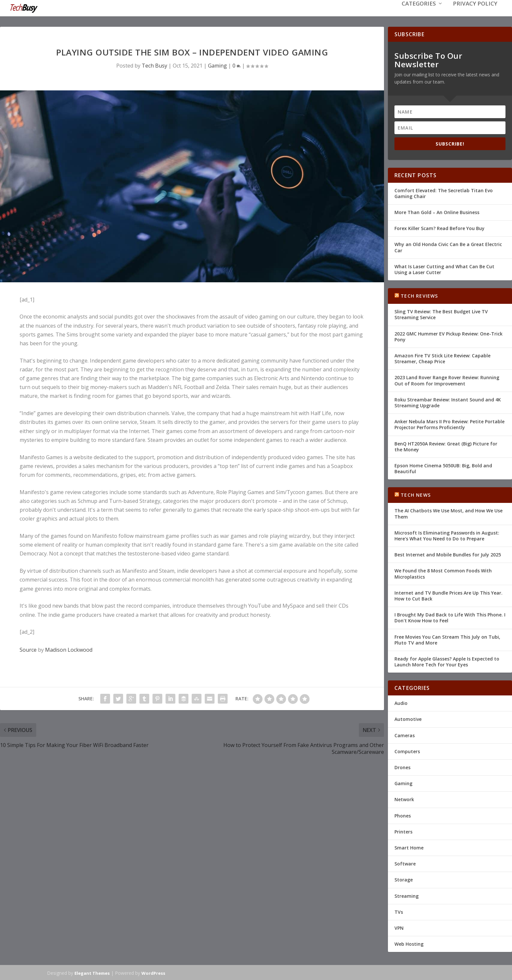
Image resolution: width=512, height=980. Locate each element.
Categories (419, 14)
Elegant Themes (92, 972)
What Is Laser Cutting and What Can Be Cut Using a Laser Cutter (444, 269)
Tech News (416, 494)
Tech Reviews (419, 295)
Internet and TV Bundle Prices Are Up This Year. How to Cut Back (448, 595)
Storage (404, 879)
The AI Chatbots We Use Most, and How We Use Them (448, 513)
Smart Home (409, 847)
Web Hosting (409, 943)
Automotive (408, 718)
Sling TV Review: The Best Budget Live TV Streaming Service (441, 314)
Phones (403, 815)
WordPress (153, 972)
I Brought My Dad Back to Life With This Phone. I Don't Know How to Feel (450, 617)
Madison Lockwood (69, 649)
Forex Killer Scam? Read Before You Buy (440, 228)
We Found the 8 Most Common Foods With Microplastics (443, 573)
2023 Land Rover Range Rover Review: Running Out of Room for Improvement (447, 380)
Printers (403, 831)
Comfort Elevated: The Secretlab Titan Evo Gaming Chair (444, 193)
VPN (399, 927)
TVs (399, 911)
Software (405, 863)
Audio (401, 702)
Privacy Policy (475, 14)
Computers (407, 751)
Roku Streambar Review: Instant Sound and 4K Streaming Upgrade (448, 402)
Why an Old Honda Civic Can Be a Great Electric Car (448, 247)
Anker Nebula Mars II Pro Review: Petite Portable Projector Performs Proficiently (449, 424)
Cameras (405, 735)
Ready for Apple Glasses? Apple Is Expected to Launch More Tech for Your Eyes (447, 661)
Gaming (217, 65)
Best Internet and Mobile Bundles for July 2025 (448, 554)
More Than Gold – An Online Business (437, 212)
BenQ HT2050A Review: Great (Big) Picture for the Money (446, 446)
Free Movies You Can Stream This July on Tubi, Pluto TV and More (447, 639)
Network (404, 799)
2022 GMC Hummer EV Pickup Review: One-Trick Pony (448, 336)
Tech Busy (154, 65)
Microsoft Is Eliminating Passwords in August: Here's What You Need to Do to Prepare (447, 535)
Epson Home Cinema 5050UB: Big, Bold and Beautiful (443, 468)
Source (28, 649)
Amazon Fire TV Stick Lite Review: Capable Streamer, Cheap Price (442, 358)
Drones (402, 767)
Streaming (407, 895)
